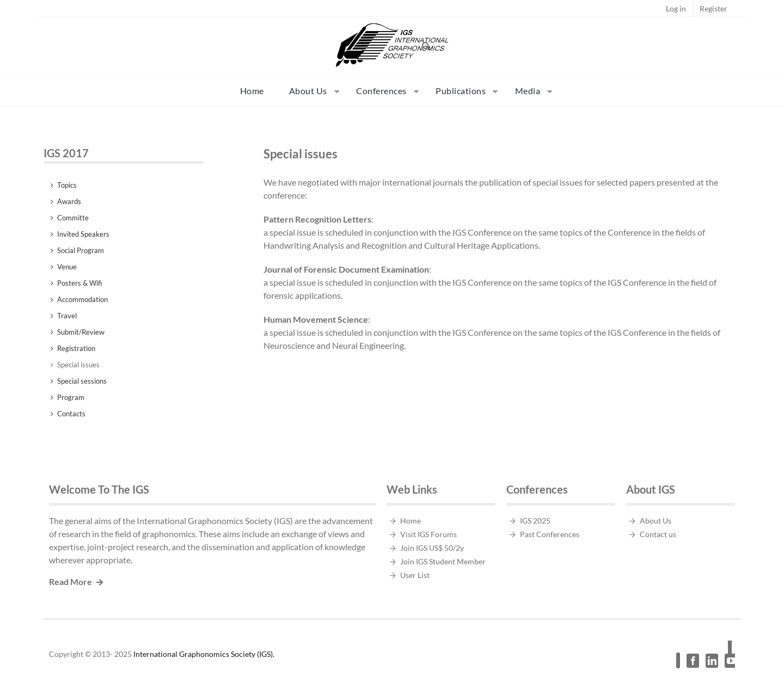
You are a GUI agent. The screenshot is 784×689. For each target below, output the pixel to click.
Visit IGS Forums (428, 534)
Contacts (71, 414)
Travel (67, 316)
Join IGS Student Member (443, 561)
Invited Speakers (83, 234)
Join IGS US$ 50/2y (432, 548)
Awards (69, 201)
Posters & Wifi (79, 283)
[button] (426, 46)
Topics (67, 185)
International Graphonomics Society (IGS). (204, 654)
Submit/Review (81, 332)
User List (415, 575)
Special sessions (82, 381)
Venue (67, 267)
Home (411, 521)
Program (71, 397)
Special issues (78, 365)
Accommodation (82, 299)
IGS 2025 (535, 521)
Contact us (658, 534)
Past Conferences (550, 534)
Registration (76, 348)
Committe (73, 218)
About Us (656, 521)
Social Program (81, 250)
